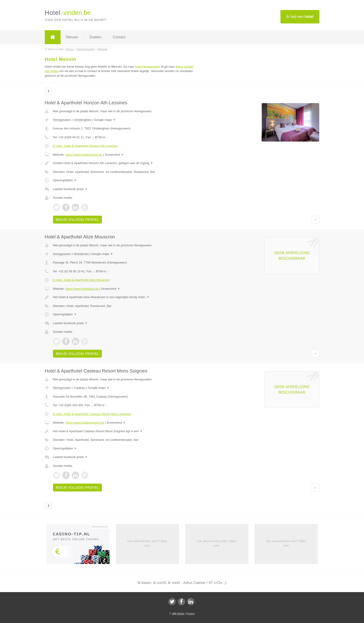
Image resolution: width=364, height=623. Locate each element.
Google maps (105, 120)
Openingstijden (65, 180)
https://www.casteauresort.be (85, 423)
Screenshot (114, 155)
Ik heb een (300, 17)
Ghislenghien (83, 120)
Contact (119, 37)
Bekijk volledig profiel (78, 220)
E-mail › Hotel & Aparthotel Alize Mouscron (81, 280)
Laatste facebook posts (70, 189)
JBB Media (178, 613)
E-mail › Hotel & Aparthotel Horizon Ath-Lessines (85, 146)
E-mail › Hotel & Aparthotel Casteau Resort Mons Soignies (92, 414)
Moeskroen (81, 254)
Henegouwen (62, 120)
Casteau (80, 388)
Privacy (191, 613)
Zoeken (95, 37)
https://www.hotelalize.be (82, 289)
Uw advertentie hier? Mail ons (147, 543)
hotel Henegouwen (147, 67)
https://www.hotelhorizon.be (84, 155)
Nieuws (72, 37)
